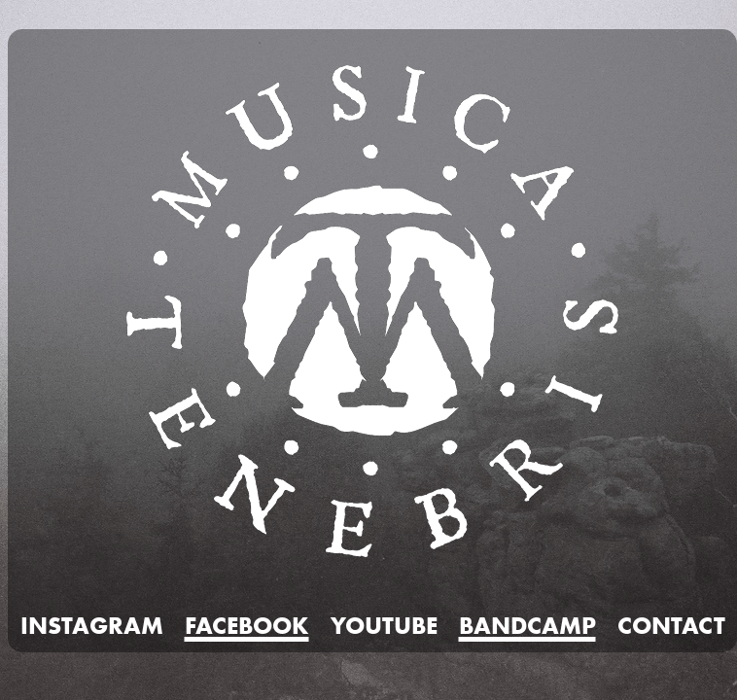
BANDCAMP (527, 626)
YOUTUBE (384, 626)
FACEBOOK (247, 626)
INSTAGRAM (92, 626)
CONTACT (671, 626)
